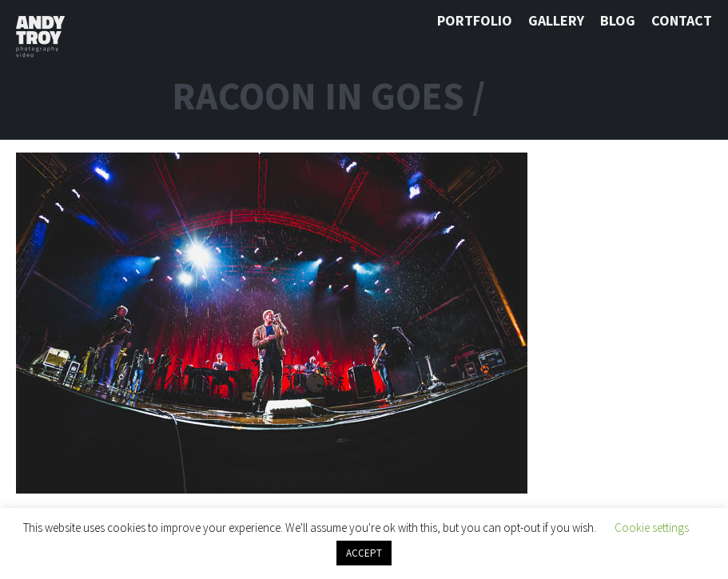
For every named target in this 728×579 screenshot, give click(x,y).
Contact (682, 20)
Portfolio (475, 20)
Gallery (556, 20)
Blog (618, 20)
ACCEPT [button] (364, 553)
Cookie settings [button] (652, 527)
